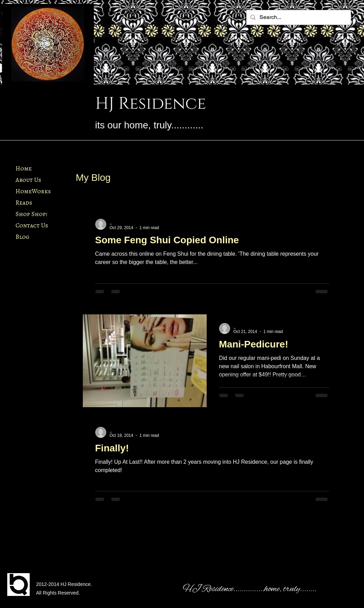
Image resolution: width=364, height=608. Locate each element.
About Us (28, 180)
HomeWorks (33, 191)
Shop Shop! (31, 214)
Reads (24, 203)
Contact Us (32, 225)
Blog (22, 237)
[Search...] (298, 17)
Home (24, 168)
